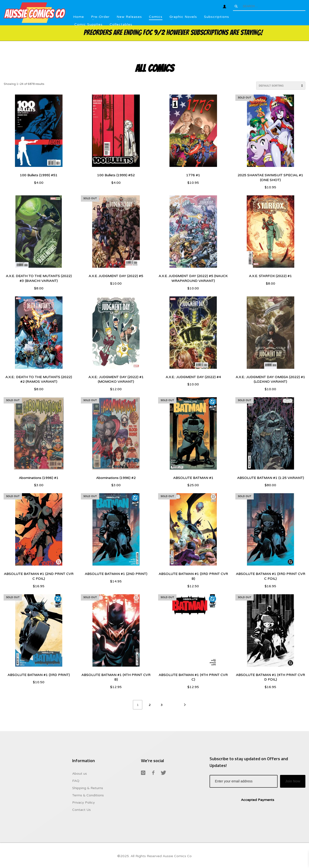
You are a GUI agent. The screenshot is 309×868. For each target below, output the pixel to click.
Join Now (293, 781)
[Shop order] (281, 86)
